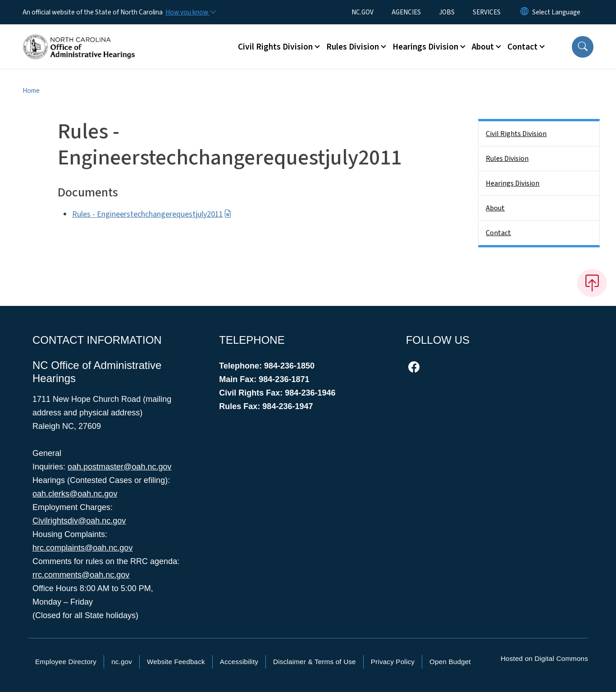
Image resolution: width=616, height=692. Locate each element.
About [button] (483, 47)
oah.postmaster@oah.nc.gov (119, 467)
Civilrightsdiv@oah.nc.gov (79, 521)
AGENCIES (406, 12)
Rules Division (507, 159)
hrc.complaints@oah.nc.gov (82, 548)
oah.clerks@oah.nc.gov (75, 494)
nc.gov (122, 662)
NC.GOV (363, 12)
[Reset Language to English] (525, 12)
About (495, 208)
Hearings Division (513, 183)
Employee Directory (66, 662)
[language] (556, 12)
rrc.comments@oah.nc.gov (81, 575)
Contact (498, 233)
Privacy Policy (393, 662)
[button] (583, 47)
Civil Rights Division (516, 134)
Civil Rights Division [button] (275, 47)
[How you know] (190, 12)
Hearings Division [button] (425, 47)
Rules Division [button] (353, 47)
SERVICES (487, 12)
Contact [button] (522, 47)
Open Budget (450, 662)
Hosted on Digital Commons (544, 658)
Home (31, 91)
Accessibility (239, 662)
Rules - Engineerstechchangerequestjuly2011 (152, 214)
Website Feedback (176, 662)
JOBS (447, 12)
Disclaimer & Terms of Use (315, 662)
